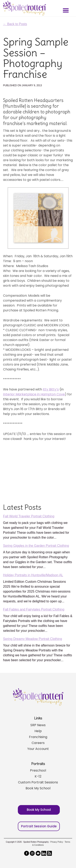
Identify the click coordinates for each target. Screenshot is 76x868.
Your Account (38, 749)
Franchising (38, 737)
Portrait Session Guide (39, 826)
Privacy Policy (57, 842)
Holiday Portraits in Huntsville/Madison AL (33, 575)
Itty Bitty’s (51, 389)
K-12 (38, 776)
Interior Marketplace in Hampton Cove (34, 394)
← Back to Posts (15, 24)
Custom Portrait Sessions (38, 782)
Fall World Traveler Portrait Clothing (29, 516)
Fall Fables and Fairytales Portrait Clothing (34, 609)
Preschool (38, 770)
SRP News (38, 725)
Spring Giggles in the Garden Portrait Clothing (36, 546)
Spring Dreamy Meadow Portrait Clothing (33, 639)
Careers (38, 743)
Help (38, 731)
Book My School (38, 788)
